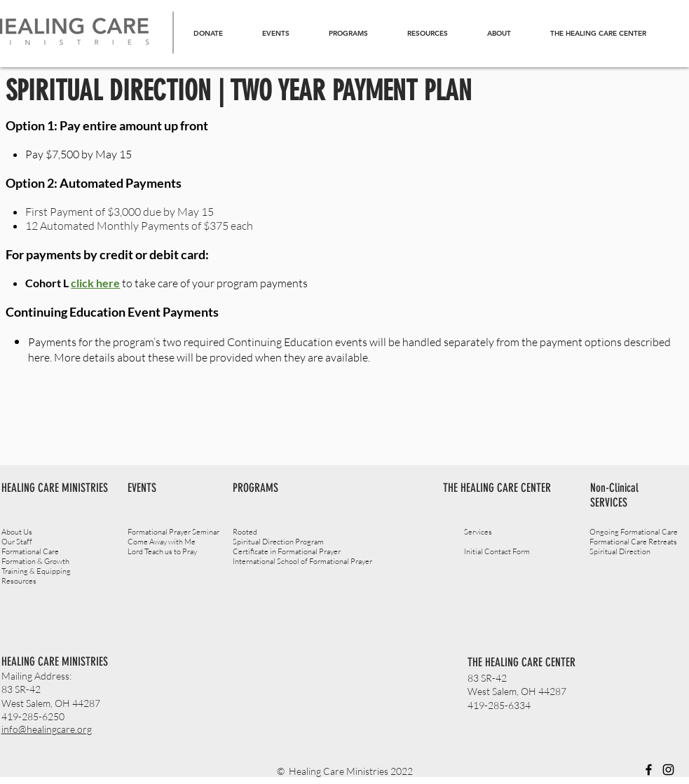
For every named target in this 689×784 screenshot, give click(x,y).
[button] (349, 34)
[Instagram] (668, 770)
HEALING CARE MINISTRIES (55, 661)
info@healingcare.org (47, 729)
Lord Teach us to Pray (162, 551)
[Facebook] (649, 770)
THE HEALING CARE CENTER (521, 662)
